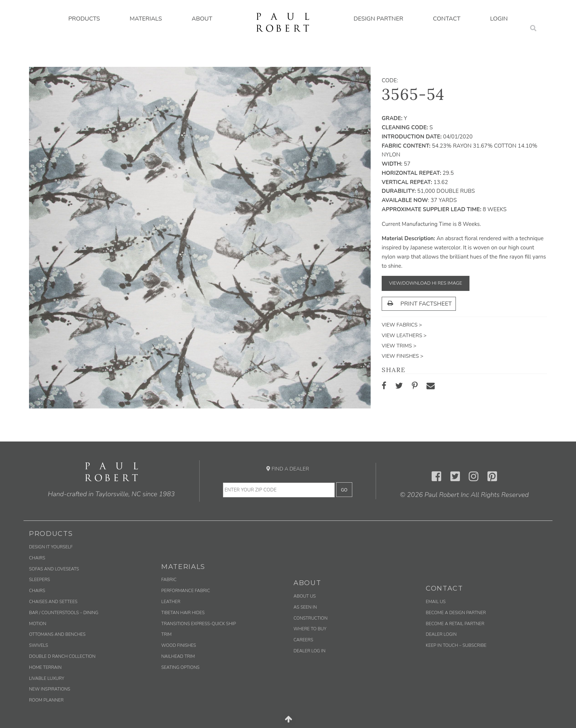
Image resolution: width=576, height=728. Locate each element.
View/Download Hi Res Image (426, 283)
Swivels (39, 645)
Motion (38, 624)
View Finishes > (402, 356)
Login (499, 19)
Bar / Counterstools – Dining (64, 613)
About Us (305, 596)
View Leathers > (404, 336)
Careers (303, 640)
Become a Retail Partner (455, 624)
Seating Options (180, 667)
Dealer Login (441, 634)
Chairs (37, 558)
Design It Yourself (51, 547)
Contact (447, 19)
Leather (171, 602)
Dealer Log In (309, 651)
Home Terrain (45, 667)
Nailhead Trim (178, 656)
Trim (166, 634)
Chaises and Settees (53, 602)
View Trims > (399, 346)
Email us (436, 602)
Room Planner (46, 700)
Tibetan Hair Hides (183, 613)
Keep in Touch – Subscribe (456, 645)
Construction (311, 618)
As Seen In (305, 607)
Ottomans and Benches (57, 634)
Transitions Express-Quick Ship (199, 624)
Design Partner (379, 19)
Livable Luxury (47, 678)
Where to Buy (310, 629)
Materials (146, 19)
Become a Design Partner (456, 613)
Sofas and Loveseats (54, 569)
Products (84, 19)
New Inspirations (50, 689)
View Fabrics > (402, 325)
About (202, 19)
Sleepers (39, 580)
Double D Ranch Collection (62, 656)
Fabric (169, 580)
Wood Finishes (179, 645)
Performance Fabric (186, 591)
